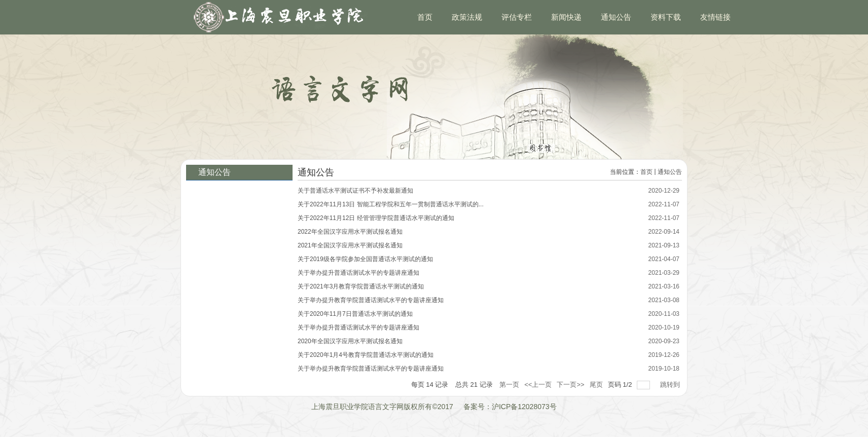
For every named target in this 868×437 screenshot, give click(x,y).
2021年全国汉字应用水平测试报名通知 (350, 245)
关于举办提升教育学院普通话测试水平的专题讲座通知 (371, 300)
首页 (646, 172)
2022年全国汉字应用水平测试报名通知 (350, 232)
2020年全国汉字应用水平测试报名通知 (350, 341)
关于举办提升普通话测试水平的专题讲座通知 (358, 273)
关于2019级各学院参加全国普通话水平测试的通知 (365, 259)
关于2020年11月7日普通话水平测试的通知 (355, 314)
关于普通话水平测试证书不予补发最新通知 (355, 191)
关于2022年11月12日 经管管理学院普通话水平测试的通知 (376, 218)
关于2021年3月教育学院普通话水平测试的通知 (361, 286)
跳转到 (671, 385)
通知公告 (670, 172)
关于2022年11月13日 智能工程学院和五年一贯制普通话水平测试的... (391, 204)
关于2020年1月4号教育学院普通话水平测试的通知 (366, 355)
